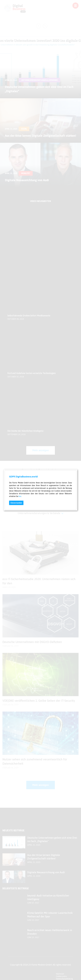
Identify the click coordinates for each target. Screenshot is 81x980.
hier (20, 496)
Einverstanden (16, 503)
